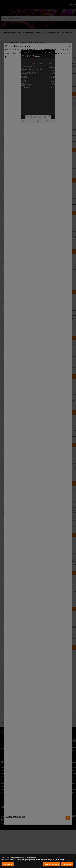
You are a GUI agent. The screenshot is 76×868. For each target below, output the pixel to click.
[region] (38, 861)
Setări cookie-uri (8, 864)
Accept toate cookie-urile (51, 864)
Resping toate (67, 864)
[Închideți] (73, 857)
